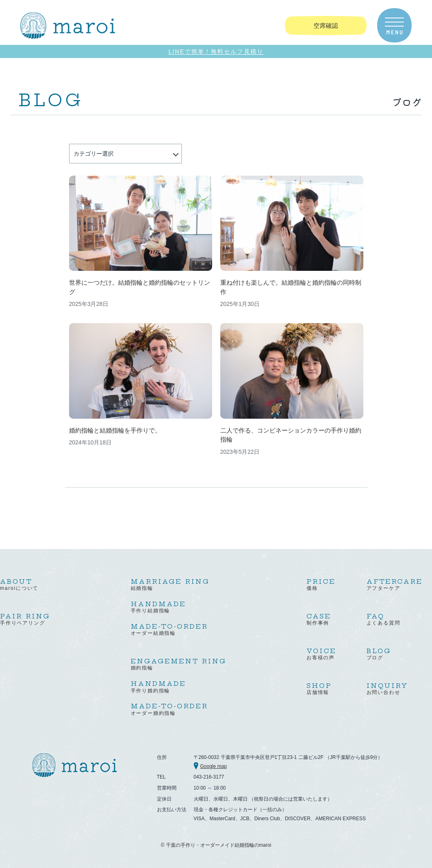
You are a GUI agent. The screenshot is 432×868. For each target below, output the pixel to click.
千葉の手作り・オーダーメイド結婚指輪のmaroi (219, 845)
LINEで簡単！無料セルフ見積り (216, 52)
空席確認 (326, 26)
